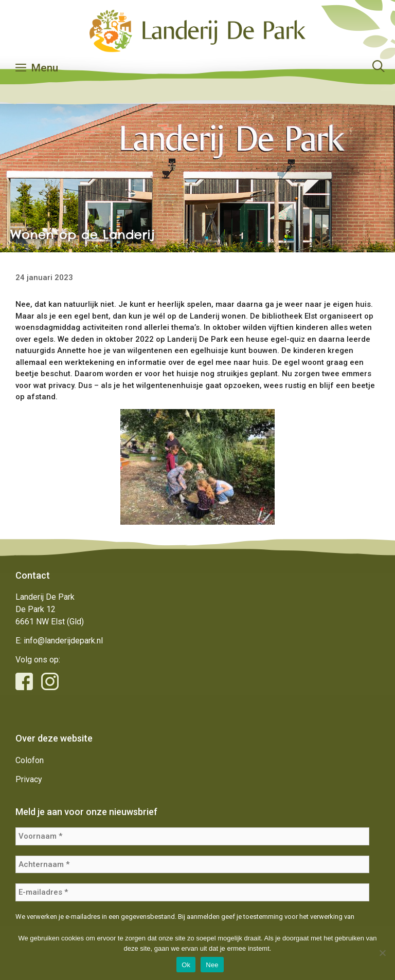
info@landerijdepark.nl (63, 641)
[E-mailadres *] (192, 892)
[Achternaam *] (192, 865)
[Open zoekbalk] (379, 68)
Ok (186, 965)
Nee (212, 965)
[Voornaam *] (192, 836)
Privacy (29, 779)
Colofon (30, 760)
